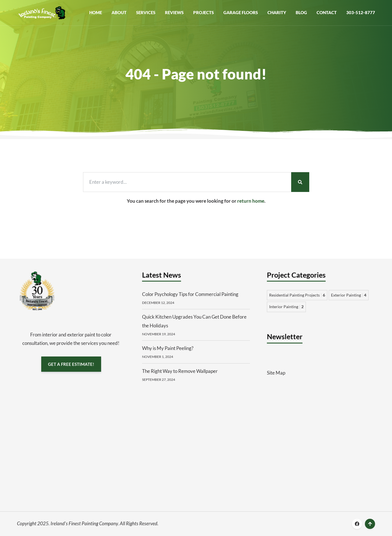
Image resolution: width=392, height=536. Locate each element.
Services (146, 12)
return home (251, 201)
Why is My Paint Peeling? (168, 348)
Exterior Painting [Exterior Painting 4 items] (349, 295)
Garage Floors (241, 12)
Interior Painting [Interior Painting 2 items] (286, 307)
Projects (203, 12)
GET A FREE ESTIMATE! (71, 364)
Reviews (174, 12)
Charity (277, 12)
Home (96, 12)
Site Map (276, 373)
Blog (301, 12)
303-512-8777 (361, 12)
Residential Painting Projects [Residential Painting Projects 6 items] (297, 295)
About (119, 12)
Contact (327, 12)
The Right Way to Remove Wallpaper (180, 371)
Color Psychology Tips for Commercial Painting (190, 294)
